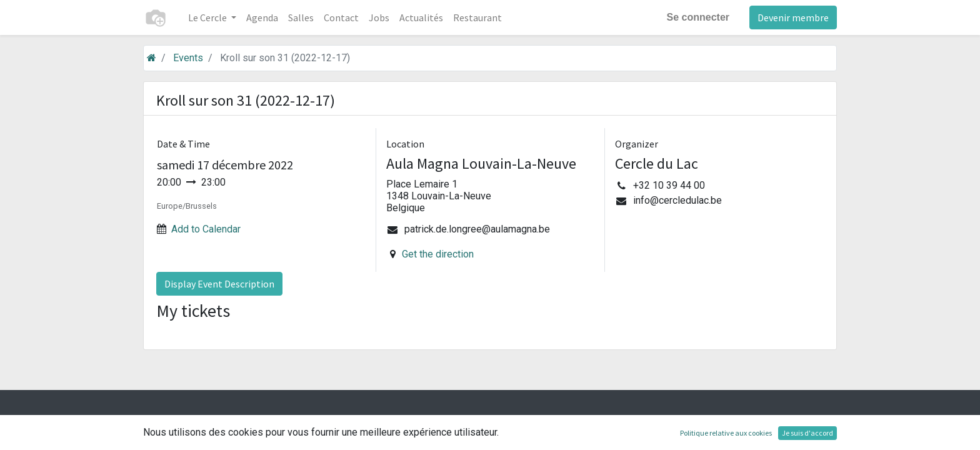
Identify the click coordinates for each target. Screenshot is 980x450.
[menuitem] (262, 17)
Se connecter (698, 17)
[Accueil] (152, 58)
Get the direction (438, 254)
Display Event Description (219, 284)
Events (188, 58)
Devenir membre (793, 17)
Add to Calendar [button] (206, 229)
